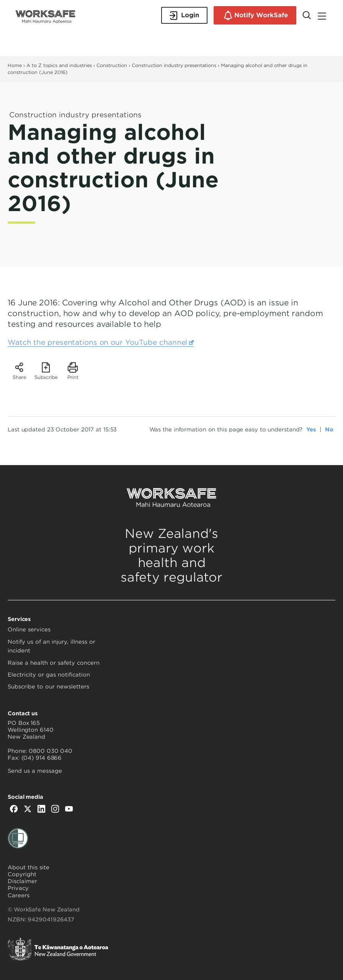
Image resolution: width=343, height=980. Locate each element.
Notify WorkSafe (255, 15)
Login (184, 16)
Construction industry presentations (174, 65)
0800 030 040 (51, 751)
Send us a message (35, 771)
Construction (112, 65)
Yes (311, 429)
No (329, 429)
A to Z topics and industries (59, 65)
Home (15, 65)
